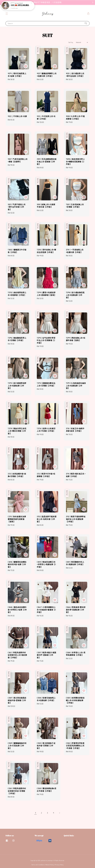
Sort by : (71, 42)
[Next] (60, 813)
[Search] (86, 23)
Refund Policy (50, 865)
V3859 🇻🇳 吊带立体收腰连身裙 (20, 5)
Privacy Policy (59, 865)
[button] (7, 14)
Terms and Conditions (38, 865)
